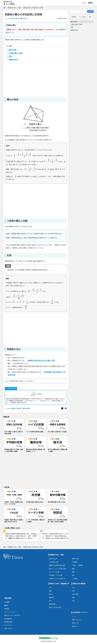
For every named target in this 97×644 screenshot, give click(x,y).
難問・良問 (75, 559)
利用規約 (7, 609)
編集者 (6, 605)
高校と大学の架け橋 (55, 607)
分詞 (73, 601)
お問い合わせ (8, 629)
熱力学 (51, 594)
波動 (50, 591)
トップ (84, 3)
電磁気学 (52, 597)
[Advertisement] (36, 79)
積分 (73, 575)
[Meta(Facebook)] (66, 408)
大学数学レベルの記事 (56, 575)
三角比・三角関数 (77, 565)
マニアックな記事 (54, 572)
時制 (73, 597)
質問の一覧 (75, 623)
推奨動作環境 (8, 622)
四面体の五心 (13, 60)
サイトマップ (8, 625)
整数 (73, 569)
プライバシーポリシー (11, 612)
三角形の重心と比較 (16, 53)
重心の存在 (13, 50)
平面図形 (75, 562)
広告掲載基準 (8, 619)
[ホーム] (4, 8)
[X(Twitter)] (62, 408)
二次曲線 (75, 579)
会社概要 (7, 602)
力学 (50, 588)
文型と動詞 (75, 594)
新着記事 (90, 3)
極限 (73, 572)
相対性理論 (52, 604)
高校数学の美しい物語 (14, 8)
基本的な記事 (53, 559)
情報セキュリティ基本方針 (12, 615)
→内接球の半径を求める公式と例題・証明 (40, 361)
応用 (10, 56)
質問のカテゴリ (77, 620)
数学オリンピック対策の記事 (57, 569)
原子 (50, 601)
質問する (75, 626)
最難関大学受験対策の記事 (57, 565)
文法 (73, 588)
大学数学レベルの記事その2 (57, 579)
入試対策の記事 (54, 562)
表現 (73, 591)
